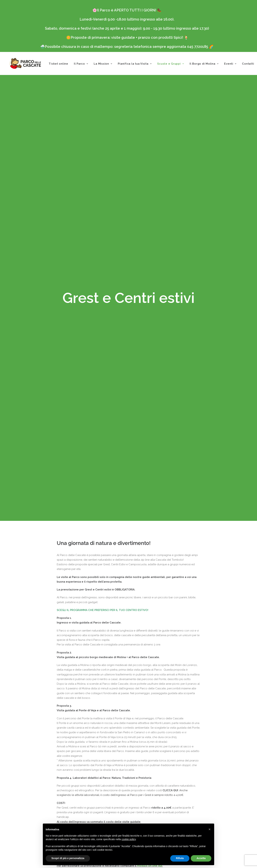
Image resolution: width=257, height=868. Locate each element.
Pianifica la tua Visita (135, 64)
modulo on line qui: (150, 740)
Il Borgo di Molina (204, 64)
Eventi (230, 64)
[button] (210, 829)
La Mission (103, 64)
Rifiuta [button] (180, 858)
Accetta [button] (201, 858)
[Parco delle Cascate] (25, 63)
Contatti (248, 64)
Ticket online (58, 64)
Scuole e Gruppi (171, 64)
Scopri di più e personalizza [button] (68, 858)
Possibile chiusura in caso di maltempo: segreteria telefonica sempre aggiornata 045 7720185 (126, 47)
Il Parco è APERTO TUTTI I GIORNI (127, 10)
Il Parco (81, 64)
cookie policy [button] (129, 839)
